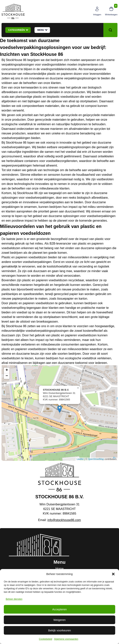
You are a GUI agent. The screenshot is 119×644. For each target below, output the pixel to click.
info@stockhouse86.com (64, 520)
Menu (42, 30)
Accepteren (59, 609)
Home (60, 569)
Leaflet (80, 459)
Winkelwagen (111, 15)
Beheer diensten (14, 599)
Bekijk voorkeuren (59, 630)
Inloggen (97, 15)
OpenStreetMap (96, 459)
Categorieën (18, 30)
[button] (113, 574)
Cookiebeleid (45, 639)
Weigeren (59, 620)
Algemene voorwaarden (66, 639)
